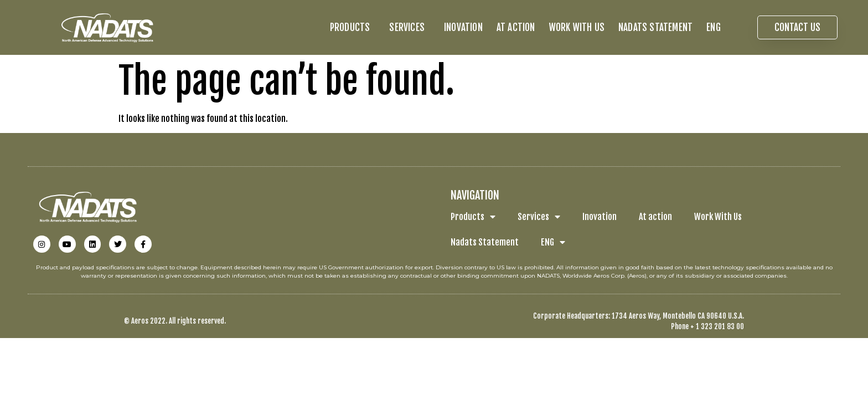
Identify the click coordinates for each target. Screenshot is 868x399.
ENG (716, 27)
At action (516, 27)
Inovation (463, 27)
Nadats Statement (655, 27)
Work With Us (577, 27)
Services (410, 27)
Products (353, 27)
